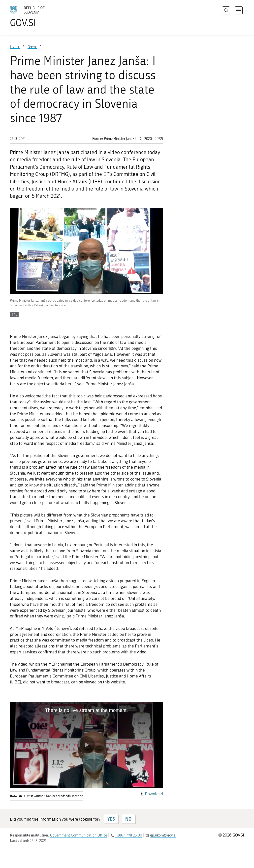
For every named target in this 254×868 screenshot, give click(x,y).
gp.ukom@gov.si (163, 835)
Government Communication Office (79, 835)
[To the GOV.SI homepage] (41, 16)
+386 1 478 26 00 (129, 835)
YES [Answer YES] (111, 819)
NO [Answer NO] (128, 819)
